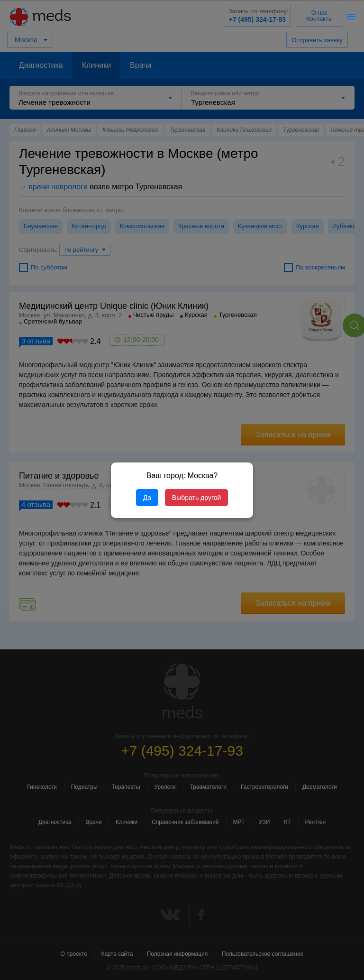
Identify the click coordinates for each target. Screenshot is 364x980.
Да (147, 498)
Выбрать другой (196, 498)
